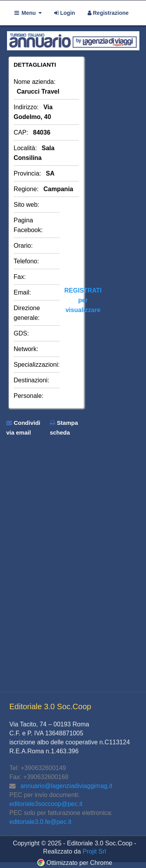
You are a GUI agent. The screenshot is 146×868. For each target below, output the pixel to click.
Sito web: (26, 205)
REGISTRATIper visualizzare (83, 300)
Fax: (20, 277)
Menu (28, 13)
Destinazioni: (32, 380)
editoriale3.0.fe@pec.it (40, 822)
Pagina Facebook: (28, 225)
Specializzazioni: (37, 365)
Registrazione (108, 13)
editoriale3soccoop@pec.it (46, 804)
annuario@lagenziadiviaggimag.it (66, 786)
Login (65, 13)
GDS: (21, 333)
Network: (26, 349)
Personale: (29, 396)
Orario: (23, 246)
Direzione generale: (27, 313)
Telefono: (26, 261)
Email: (22, 292)
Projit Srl (94, 851)
